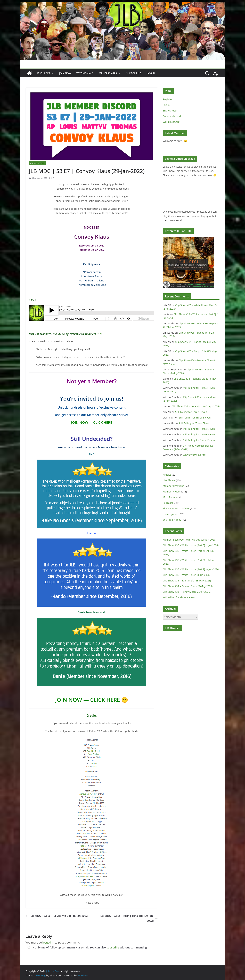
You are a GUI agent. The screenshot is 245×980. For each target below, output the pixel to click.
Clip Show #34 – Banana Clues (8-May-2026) (188, 586)
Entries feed (170, 111)
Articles (167, 475)
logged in (48, 942)
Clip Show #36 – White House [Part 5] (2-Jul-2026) (191, 545)
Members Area (108, 73)
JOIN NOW (65, 73)
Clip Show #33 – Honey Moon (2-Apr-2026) (196, 406)
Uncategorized (37, 163)
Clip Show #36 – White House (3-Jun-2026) (187, 575)
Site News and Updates (176, 508)
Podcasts (168, 503)
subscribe (113, 947)
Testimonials (85, 73)
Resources (43, 73)
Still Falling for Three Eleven (191, 412)
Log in (166, 105)
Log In (151, 73)
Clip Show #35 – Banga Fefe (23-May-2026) (187, 581)
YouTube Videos (172, 520)
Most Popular (170, 497)
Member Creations (173, 486)
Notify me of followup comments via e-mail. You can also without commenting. (87, 947)
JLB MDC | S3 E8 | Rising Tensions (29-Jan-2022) (129, 918)
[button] (52, 73)
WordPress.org (171, 122)
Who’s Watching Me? (195, 455)
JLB (53, 178)
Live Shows (169, 480)
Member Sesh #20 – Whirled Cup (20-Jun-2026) (189, 540)
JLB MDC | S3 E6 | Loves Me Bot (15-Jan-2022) (57, 916)
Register (168, 99)
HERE (100, 334)
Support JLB (134, 73)
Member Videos (172, 492)
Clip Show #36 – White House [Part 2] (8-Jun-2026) (191, 569)
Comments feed (172, 116)
